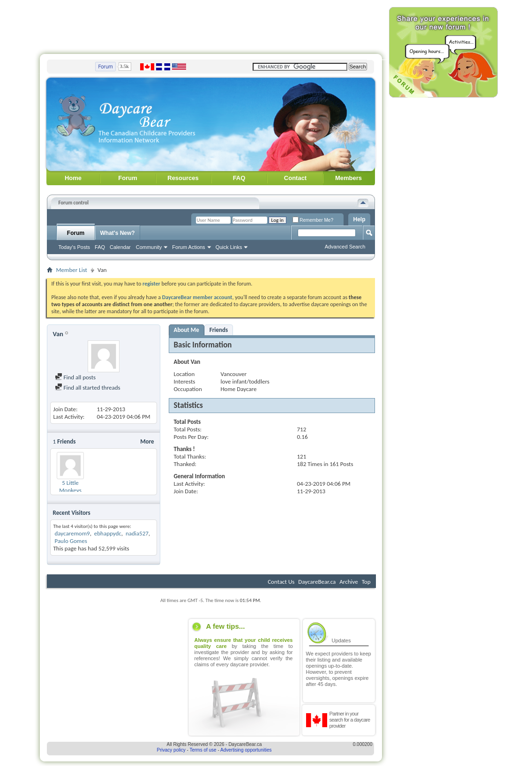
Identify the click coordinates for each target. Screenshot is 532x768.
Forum (127, 178)
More (147, 441)
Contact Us (281, 582)
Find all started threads (88, 388)
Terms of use (203, 750)
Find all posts (75, 377)
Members (348, 178)
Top (366, 582)
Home (73, 178)
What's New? (118, 233)
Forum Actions (188, 247)
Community (149, 247)
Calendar (120, 247)
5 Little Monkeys (70, 486)
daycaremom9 (72, 533)
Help (359, 219)
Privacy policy (171, 750)
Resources (183, 178)
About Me (187, 330)
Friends (219, 330)
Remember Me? (313, 220)
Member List (72, 270)
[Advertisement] (211, 25)
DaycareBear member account (197, 297)
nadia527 (137, 533)
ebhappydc (108, 533)
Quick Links (229, 247)
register (151, 284)
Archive (348, 582)
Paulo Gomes (71, 541)
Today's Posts (75, 247)
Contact (295, 178)
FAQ (239, 178)
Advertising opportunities (246, 750)
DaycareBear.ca (317, 582)
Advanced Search (345, 247)
